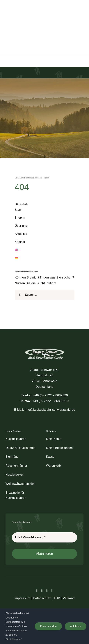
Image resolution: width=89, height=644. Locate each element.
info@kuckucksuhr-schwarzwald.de (50, 410)
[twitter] (42, 591)
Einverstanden (48, 626)
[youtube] (52, 591)
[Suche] (20, 295)
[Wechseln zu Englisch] (44, 250)
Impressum (22, 598)
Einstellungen (14, 639)
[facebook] (37, 591)
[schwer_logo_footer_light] (44, 348)
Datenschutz (42, 598)
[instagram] (47, 591)
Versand (69, 598)
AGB (57, 598)
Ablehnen (75, 626)
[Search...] (44, 295)
